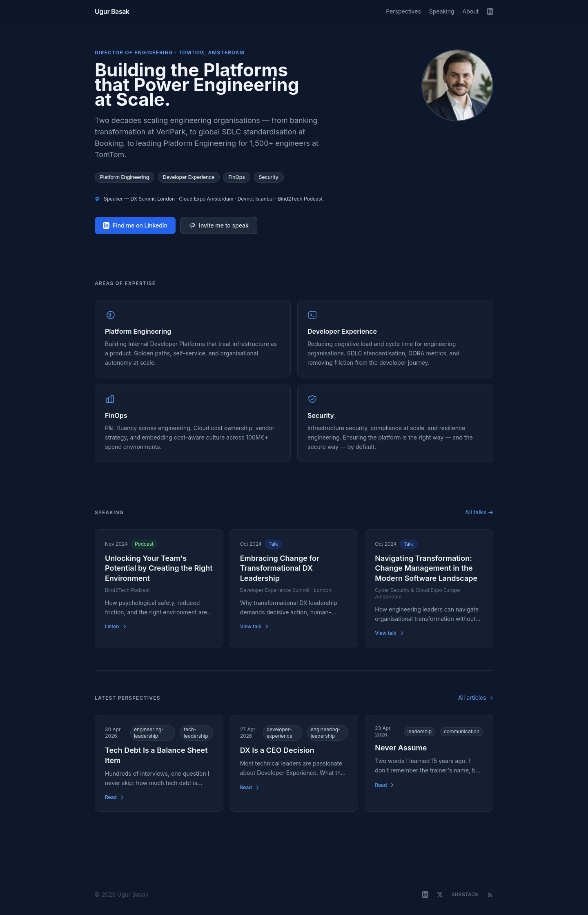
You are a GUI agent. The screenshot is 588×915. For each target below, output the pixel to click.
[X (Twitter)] (440, 895)
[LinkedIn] (490, 11)
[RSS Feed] (490, 895)
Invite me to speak (219, 225)
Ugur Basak (112, 11)
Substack (465, 894)
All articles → (476, 697)
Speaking (442, 11)
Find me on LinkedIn (135, 225)
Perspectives (403, 11)
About (471, 11)
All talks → (479, 512)
